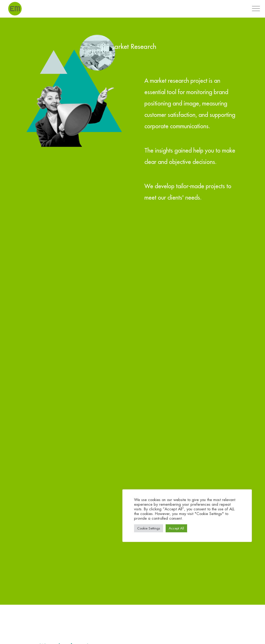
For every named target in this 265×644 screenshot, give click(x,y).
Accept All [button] (176, 528)
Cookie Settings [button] (149, 528)
